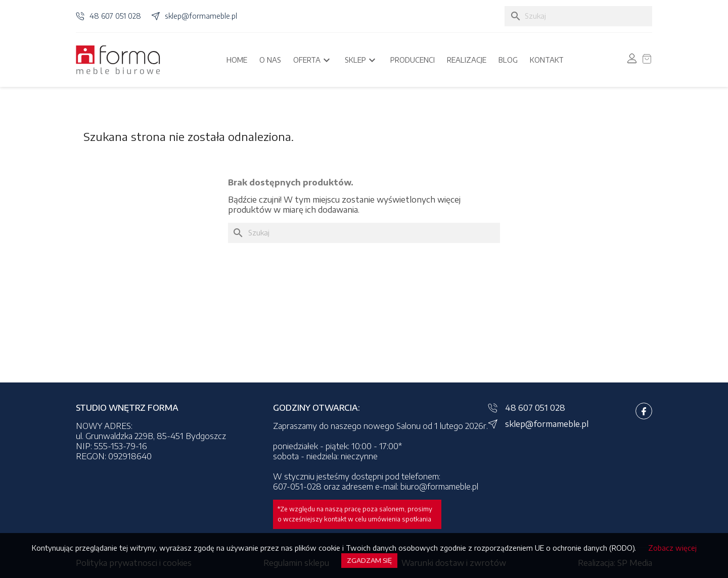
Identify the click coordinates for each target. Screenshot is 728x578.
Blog (508, 60)
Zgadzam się (369, 560)
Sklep (361, 60)
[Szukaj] (578, 16)
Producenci (413, 60)
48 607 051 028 (115, 16)
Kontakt (547, 60)
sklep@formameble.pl (201, 16)
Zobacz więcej (672, 548)
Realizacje (467, 60)
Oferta (313, 60)
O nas (270, 60)
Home (237, 60)
